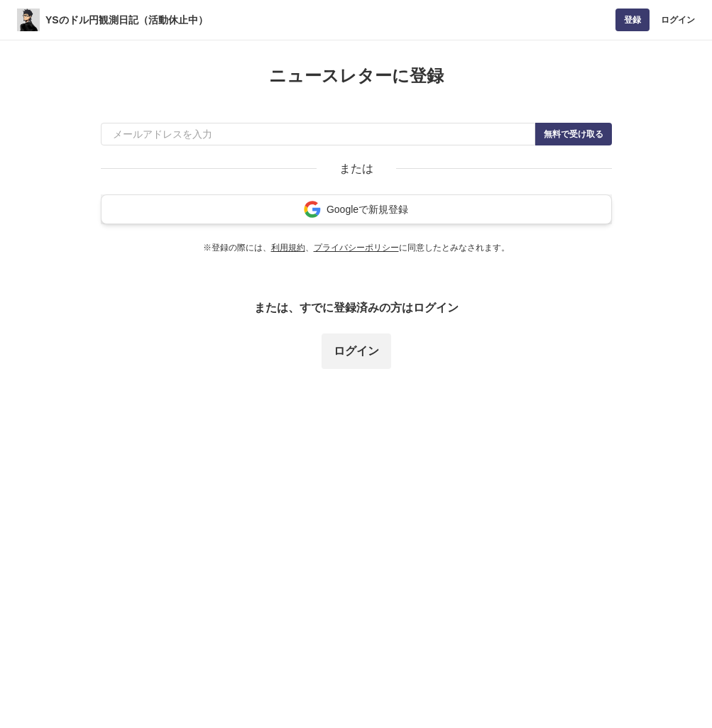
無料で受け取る (574, 134)
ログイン (678, 20)
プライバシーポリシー (356, 248)
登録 (632, 20)
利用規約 (288, 248)
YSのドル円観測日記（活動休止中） (127, 20)
